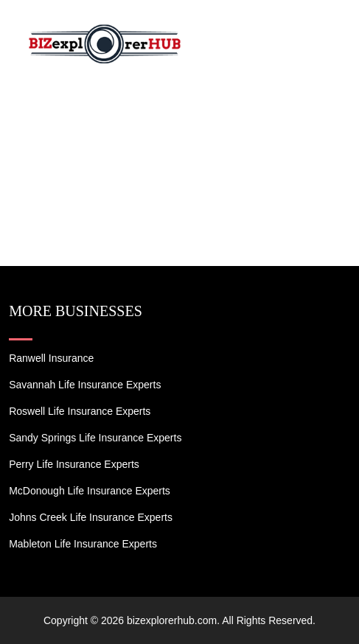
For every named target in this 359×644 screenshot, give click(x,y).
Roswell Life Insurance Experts (80, 411)
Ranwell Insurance (51, 358)
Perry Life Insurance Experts (74, 464)
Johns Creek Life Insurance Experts (91, 517)
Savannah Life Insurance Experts (85, 385)
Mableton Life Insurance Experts (83, 544)
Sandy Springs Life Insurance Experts (95, 438)
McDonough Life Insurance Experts (90, 491)
